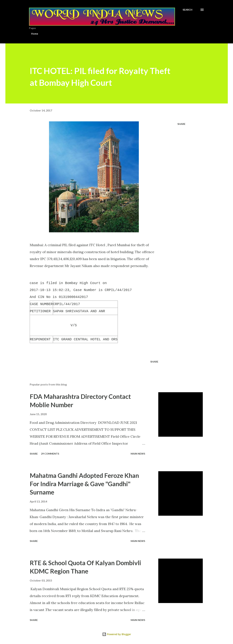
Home (35, 34)
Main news (138, 454)
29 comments (50, 454)
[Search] (187, 10)
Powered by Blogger (117, 634)
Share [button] (181, 124)
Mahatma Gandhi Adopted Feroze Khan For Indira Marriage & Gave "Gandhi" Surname (84, 484)
